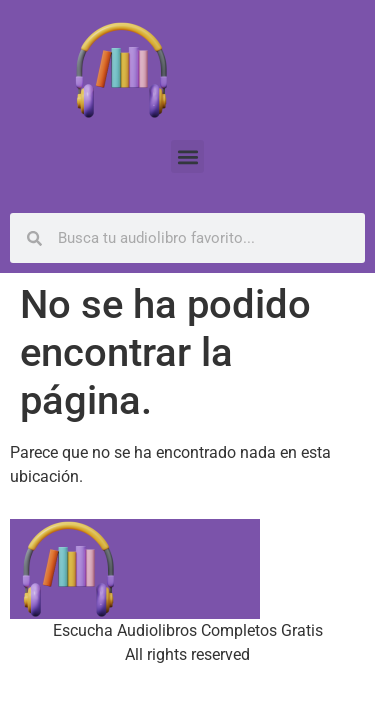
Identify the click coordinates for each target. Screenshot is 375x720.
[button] (187, 156)
